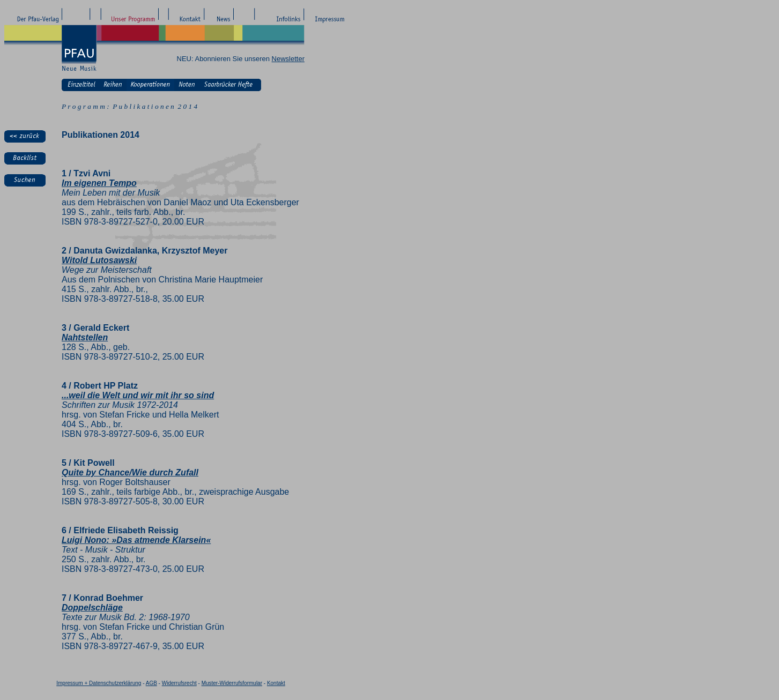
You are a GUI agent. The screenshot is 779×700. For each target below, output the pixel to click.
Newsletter (288, 59)
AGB (151, 683)
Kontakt (276, 683)
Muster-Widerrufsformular (232, 683)
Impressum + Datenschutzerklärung (99, 683)
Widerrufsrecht (179, 683)
